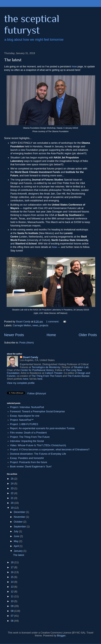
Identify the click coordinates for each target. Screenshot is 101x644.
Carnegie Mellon (22, 325)
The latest (13, 60)
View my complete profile (21, 383)
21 (13, 498)
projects (44, 325)
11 (13, 596)
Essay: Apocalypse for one (25, 416)
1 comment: (53, 322)
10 (13, 601)
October (18, 522)
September (20, 527)
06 (13, 621)
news (35, 325)
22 (13, 493)
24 (13, 484)
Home (51, 335)
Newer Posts (14, 335)
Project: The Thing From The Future (30, 437)
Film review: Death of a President (28, 433)
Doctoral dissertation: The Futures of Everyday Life (38, 454)
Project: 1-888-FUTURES (24, 424)
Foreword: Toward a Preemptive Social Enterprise (37, 411)
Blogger (61, 636)
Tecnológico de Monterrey (46, 367)
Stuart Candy (30, 357)
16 (13, 572)
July (16, 531)
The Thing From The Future (47, 376)
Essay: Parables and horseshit (27, 458)
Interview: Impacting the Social (27, 441)
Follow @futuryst (37, 394)
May (16, 541)
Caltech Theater (54, 373)
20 (13, 503)
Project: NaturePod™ (22, 420)
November (20, 517)
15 (13, 577)
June (17, 536)
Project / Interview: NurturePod (27, 407)
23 (13, 488)
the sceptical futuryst (32, 24)
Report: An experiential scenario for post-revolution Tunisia (42, 428)
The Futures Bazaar (78, 376)
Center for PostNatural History (37, 370)
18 (13, 562)
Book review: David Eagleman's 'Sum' (31, 467)
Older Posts (88, 335)
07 (13, 616)
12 (13, 592)
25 (13, 479)
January (18, 551)
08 (13, 611)
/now (74, 67)
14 (13, 582)
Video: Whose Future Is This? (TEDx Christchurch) (38, 445)
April (17, 546)
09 (13, 606)
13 (13, 587)
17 (13, 567)
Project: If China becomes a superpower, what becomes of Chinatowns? (50, 450)
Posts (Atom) (27, 343)
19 (13, 508)
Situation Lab (81, 367)
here (26, 379)
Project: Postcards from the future (29, 462)
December (20, 512)
